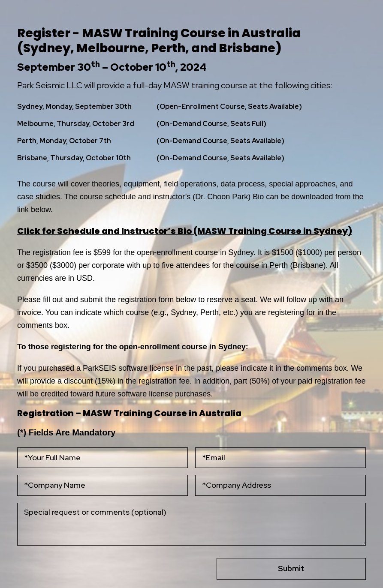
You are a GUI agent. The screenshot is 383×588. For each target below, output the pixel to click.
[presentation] (69, 563)
